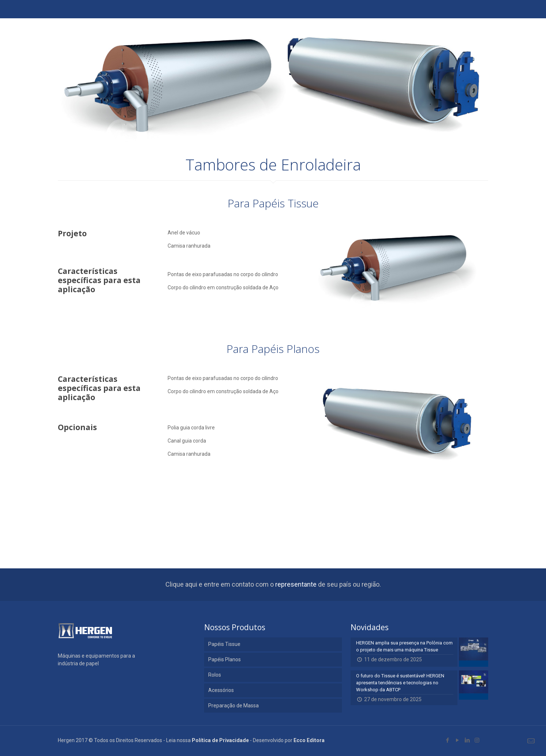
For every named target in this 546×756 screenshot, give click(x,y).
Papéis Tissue (224, 644)
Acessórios (221, 690)
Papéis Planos (225, 659)
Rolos (215, 675)
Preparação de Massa (233, 706)
